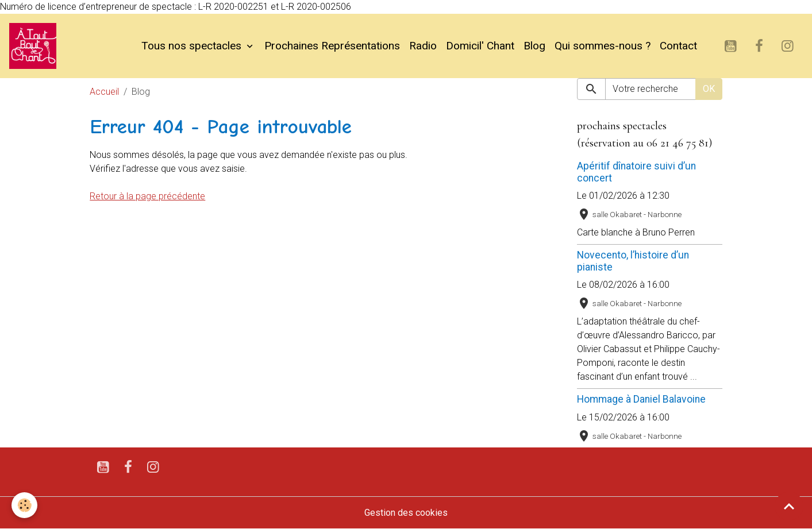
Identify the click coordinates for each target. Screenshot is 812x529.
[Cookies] (24, 505)
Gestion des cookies (406, 513)
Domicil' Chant (480, 46)
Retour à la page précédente (147, 196)
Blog (534, 46)
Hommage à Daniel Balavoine (641, 399)
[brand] (35, 46)
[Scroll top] (789, 506)
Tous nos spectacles (193, 46)
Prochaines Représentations (332, 46)
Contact (678, 46)
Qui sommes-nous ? (603, 46)
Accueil (104, 92)
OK (709, 89)
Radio (423, 46)
